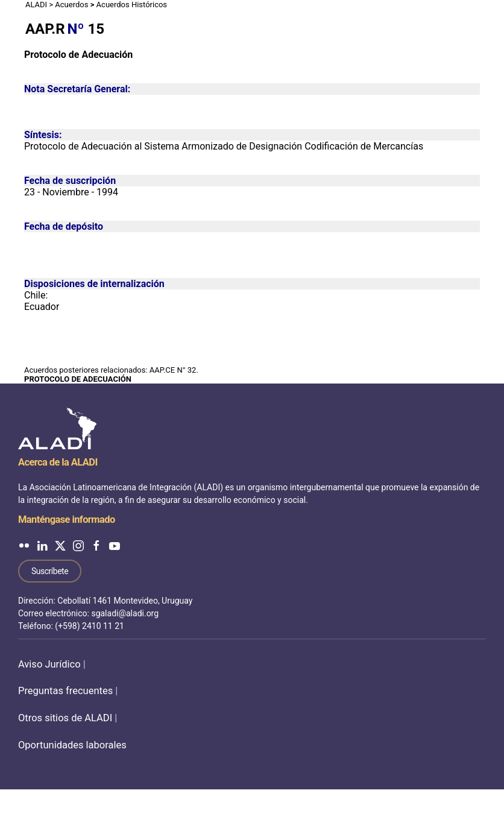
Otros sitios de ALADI (65, 718)
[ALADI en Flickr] (24, 545)
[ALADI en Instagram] (78, 545)
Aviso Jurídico (49, 664)
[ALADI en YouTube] (115, 545)
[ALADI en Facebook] (96, 545)
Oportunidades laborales (72, 745)
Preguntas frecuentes (65, 691)
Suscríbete (50, 571)
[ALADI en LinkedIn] (42, 545)
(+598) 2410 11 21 (90, 626)
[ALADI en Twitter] (60, 545)
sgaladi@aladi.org (125, 613)
